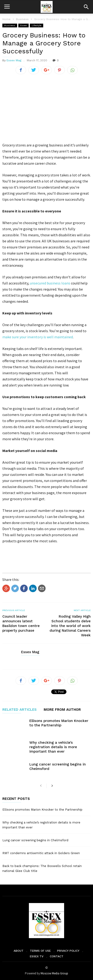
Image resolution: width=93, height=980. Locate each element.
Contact (57, 956)
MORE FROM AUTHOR (62, 710)
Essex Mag (14, 60)
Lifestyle (37, 25)
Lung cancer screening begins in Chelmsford (35, 840)
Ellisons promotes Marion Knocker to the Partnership (59, 723)
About (19, 951)
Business (10, 25)
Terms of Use (40, 951)
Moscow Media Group (54, 973)
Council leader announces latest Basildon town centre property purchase (21, 623)
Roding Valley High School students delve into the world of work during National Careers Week (70, 626)
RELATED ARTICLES (19, 710)
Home (6, 19)
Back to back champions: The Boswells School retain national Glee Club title (42, 868)
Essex (23, 25)
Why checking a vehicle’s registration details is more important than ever (53, 747)
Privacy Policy (68, 951)
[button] (86, 7)
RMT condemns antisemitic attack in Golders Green (41, 853)
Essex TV (37, 956)
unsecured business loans (50, 283)
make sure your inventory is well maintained (38, 337)
